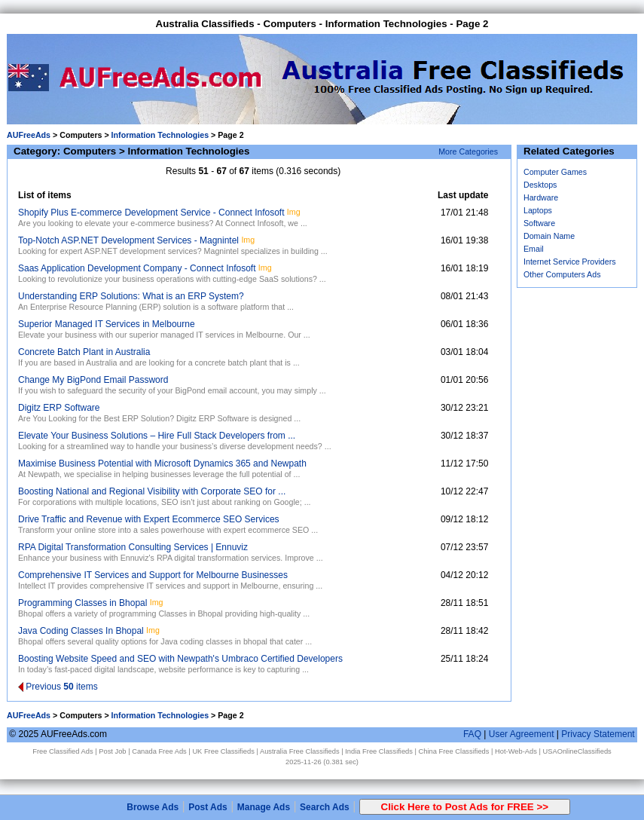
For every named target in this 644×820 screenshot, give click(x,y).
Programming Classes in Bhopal (82, 603)
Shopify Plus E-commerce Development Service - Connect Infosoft (151, 213)
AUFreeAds (29, 135)
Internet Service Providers (570, 262)
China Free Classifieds (454, 751)
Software (539, 223)
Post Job (112, 751)
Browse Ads (153, 807)
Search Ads (325, 807)
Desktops (540, 185)
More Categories (468, 151)
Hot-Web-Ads (516, 751)
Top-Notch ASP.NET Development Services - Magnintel (128, 240)
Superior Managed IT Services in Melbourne (107, 324)
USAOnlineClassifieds (577, 751)
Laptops (538, 210)
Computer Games (555, 172)
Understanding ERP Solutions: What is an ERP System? (131, 296)
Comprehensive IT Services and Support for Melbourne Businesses (153, 575)
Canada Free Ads (159, 751)
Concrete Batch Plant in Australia (84, 352)
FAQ (472, 734)
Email (534, 249)
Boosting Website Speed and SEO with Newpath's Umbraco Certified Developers (180, 659)
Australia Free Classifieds (300, 751)
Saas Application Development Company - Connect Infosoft (137, 268)
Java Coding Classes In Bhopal (81, 631)
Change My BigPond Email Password (93, 380)
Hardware (541, 197)
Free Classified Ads (63, 751)
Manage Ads (264, 807)
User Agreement (522, 734)
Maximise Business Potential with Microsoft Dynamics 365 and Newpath (162, 464)
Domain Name (549, 236)
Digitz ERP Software (59, 408)
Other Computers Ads (562, 274)
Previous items (58, 687)
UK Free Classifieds (223, 751)
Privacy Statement (598, 734)
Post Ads (208, 807)
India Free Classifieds (379, 751)
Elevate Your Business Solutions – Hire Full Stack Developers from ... (157, 436)
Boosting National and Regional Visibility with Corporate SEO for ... (152, 491)
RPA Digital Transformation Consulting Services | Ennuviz (133, 547)
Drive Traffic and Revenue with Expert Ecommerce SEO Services (149, 519)
